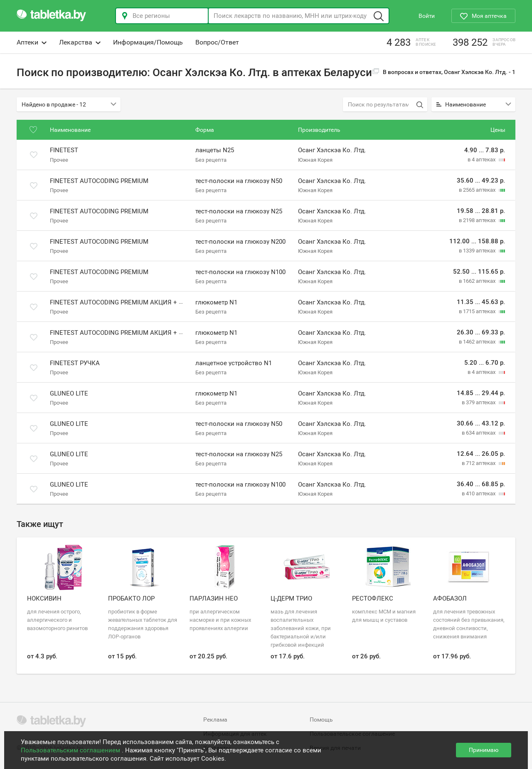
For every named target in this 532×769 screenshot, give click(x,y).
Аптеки (32, 42)
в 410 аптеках (479, 493)
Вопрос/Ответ (217, 42)
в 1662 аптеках (478, 281)
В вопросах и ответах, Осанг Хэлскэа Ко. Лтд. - (444, 72)
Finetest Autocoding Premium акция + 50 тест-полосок (142, 333)
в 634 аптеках (479, 433)
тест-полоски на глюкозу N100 (240, 272)
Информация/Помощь (148, 42)
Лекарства (80, 42)
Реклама (215, 720)
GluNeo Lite (69, 393)
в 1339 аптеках (478, 251)
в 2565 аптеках (478, 190)
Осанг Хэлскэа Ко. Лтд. (332, 151)
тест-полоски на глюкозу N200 (240, 242)
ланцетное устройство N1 (234, 363)
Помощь (321, 720)
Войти (427, 16)
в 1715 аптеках (478, 311)
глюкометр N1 (216, 302)
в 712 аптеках (479, 463)
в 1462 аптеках (478, 342)
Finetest (64, 151)
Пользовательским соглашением (71, 750)
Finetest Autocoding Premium (99, 181)
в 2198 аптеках (478, 220)
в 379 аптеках (479, 402)
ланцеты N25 (215, 151)
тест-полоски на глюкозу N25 (239, 211)
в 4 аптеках (482, 159)
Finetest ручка (75, 363)
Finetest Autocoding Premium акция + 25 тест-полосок (142, 302)
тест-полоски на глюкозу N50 (239, 181)
